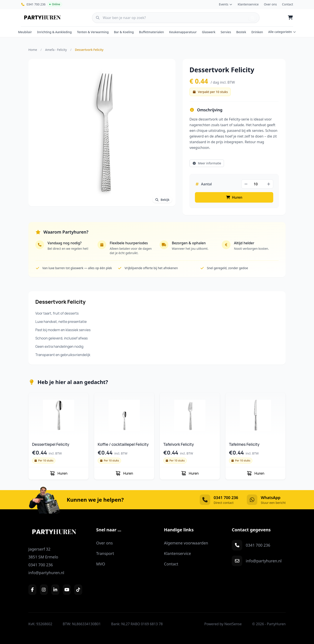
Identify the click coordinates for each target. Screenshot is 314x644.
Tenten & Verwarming (93, 32)
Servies (226, 32)
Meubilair (25, 32)
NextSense (233, 624)
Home (33, 50)
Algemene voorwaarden (186, 543)
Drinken (257, 32)
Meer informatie (207, 163)
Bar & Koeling (124, 32)
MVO (101, 564)
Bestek (241, 32)
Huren (234, 197)
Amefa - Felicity (56, 50)
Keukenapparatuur (183, 32)
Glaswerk (209, 32)
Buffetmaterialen (152, 32)
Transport (105, 553)
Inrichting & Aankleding (54, 32)
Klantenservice (248, 4)
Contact (288, 4)
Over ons (270, 4)
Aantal (203, 184)
